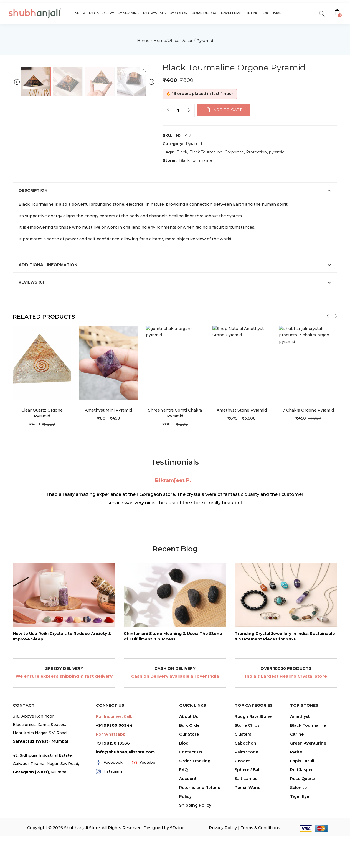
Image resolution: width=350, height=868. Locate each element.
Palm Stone (246, 817)
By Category (102, 13)
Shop (80, 13)
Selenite (298, 853)
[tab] (175, 256)
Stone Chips (247, 791)
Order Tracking (195, 826)
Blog (184, 808)
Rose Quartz (303, 844)
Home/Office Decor (173, 41)
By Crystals (154, 13)
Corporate (234, 152)
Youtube (144, 828)
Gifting (252, 13)
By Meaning (129, 13)
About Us (189, 782)
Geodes (243, 826)
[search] (322, 13)
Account (188, 844)
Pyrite (296, 817)
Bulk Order (190, 791)
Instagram (109, 837)
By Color (179, 13)
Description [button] (175, 256)
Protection (256, 152)
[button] (338, 13)
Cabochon (245, 808)
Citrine (297, 799)
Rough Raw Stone (253, 782)
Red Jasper (301, 835)
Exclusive (272, 13)
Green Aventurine (308, 808)
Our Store (189, 799)
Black (182, 152)
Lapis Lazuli (302, 826)
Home (143, 41)
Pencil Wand (248, 853)
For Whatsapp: (111, 799)
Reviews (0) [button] (175, 347)
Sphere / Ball (248, 835)
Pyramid (205, 41)
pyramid (277, 152)
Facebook (109, 828)
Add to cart (228, 110)
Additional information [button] (175, 330)
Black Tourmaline (206, 152)
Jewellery (230, 13)
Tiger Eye (300, 862)
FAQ (183, 835)
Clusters (243, 799)
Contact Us (191, 817)
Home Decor (204, 13)
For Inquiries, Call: (114, 782)
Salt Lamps (246, 844)
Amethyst (300, 782)
